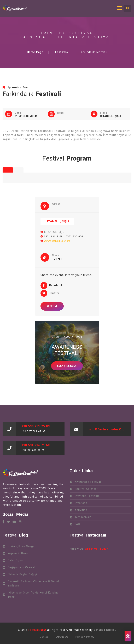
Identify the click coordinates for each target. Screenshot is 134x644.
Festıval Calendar (86, 489)
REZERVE (52, 306)
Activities (81, 510)
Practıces (81, 503)
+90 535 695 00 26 (33, 450)
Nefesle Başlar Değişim (24, 574)
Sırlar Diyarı (15, 560)
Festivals (61, 52)
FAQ (77, 524)
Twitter (50, 293)
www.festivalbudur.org (56, 241)
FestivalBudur (37, 630)
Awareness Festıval (88, 482)
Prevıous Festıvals (87, 496)
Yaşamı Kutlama (18, 553)
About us (62, 637)
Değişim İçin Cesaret (22, 567)
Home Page (35, 52)
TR (127, 8)
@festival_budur (96, 549)
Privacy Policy (85, 637)
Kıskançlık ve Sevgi (21, 546)
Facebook (52, 286)
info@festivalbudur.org (107, 429)
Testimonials (83, 517)
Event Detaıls (67, 366)
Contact (45, 637)
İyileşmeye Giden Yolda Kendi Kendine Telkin (33, 595)
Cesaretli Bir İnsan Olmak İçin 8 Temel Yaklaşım (33, 583)
